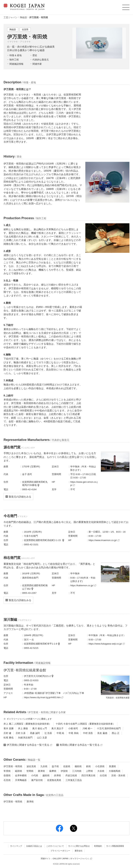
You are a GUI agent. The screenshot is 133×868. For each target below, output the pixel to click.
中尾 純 (60, 733)
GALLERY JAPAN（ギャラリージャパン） (72, 859)
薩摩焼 (53, 771)
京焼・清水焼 (118, 775)
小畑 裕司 (73, 728)
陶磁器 (23, 17)
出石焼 (103, 775)
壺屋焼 (7, 775)
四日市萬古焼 (88, 775)
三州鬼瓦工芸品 (74, 780)
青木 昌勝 (9, 728)
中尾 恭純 (74, 733)
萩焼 (88, 766)
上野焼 (89, 771)
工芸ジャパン (11, 17)
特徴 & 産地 (16, 55)
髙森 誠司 (35, 733)
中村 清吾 (88, 733)
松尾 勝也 (9, 738)
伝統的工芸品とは (34, 846)
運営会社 (79, 851)
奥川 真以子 (58, 728)
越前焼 (46, 775)
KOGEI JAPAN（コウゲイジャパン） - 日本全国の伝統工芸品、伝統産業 (23, 9)
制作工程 (14, 60)
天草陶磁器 (21, 780)
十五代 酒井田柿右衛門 (109, 728)
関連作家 (37, 64)
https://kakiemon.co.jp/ (83, 585)
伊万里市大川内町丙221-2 (37, 676)
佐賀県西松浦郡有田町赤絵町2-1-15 (43, 540)
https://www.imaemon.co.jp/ (104, 540)
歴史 (35, 55)
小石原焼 (100, 766)
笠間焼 (30, 771)
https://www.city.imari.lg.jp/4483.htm (44, 697)
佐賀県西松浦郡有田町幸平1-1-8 (41, 644)
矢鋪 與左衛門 (25, 738)
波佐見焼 (31, 766)
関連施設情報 (16, 64)
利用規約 (98, 846)
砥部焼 (18, 771)
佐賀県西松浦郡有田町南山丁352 (35, 587)
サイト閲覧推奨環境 (115, 846)
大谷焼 (101, 771)
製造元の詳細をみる (20, 497)
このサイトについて (55, 846)
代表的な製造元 (41, 60)
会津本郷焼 (21, 775)
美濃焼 (112, 766)
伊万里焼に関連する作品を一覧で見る (29, 745)
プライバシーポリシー (60, 851)
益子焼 (55, 766)
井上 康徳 (23, 728)
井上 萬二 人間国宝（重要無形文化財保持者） (27, 724)
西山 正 (116, 733)
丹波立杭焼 (71, 775)
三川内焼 (77, 771)
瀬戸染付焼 (37, 780)
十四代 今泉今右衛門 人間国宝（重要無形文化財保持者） (85, 724)
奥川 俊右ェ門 (40, 728)
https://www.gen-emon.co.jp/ (84, 484)
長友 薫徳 (102, 733)
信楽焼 (67, 766)
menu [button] (126, 6)
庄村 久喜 (21, 733)
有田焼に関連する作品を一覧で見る (81, 745)
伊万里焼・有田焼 (13, 766)
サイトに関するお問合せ (79, 846)
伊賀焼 (64, 771)
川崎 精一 (87, 728)
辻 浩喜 (48, 733)
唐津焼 (41, 771)
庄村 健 (7, 733)
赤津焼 (57, 775)
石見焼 (7, 780)
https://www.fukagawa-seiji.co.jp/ (107, 644)
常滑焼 (7, 771)
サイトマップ (16, 846)
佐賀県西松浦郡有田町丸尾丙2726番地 (35, 484)
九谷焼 (44, 766)
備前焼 (78, 766)
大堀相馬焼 (115, 771)
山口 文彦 (42, 738)
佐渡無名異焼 (54, 780)
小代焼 (35, 775)
